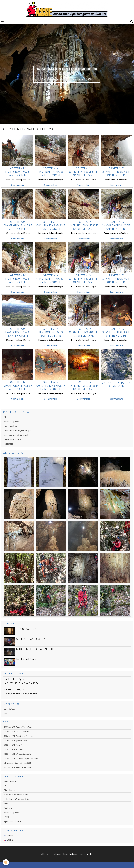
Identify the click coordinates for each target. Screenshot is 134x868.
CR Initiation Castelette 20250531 (18, 763)
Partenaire (9, 444)
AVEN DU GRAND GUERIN (31, 639)
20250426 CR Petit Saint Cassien (18, 767)
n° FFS (7, 817)
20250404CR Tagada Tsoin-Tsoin (18, 727)
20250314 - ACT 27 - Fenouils (17, 732)
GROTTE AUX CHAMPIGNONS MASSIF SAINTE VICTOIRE (18, 172)
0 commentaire (18, 185)
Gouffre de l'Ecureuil (27, 659)
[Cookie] (6, 862)
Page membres (11, 426)
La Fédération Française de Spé (17, 430)
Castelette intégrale (15, 679)
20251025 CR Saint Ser (14, 745)
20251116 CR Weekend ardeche (18, 754)
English (8, 840)
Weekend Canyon (14, 690)
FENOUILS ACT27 (26, 629)
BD (5, 417)
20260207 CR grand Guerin (15, 741)
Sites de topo (10, 709)
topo (6, 713)
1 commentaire (116, 185)
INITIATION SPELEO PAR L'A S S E (35, 649)
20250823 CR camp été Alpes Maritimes (21, 759)
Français (9, 835)
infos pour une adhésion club (16, 435)
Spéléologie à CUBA (12, 439)
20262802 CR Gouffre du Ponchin (18, 736)
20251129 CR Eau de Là (14, 750)
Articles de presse (12, 422)
